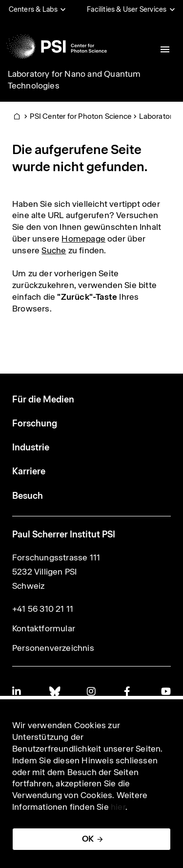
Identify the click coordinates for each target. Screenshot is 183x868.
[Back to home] (57, 46)
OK (88, 839)
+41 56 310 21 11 (43, 609)
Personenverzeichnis (53, 648)
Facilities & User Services (127, 9)
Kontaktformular (44, 628)
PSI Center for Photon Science (81, 116)
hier (118, 807)
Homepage (83, 239)
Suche (54, 250)
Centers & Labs (33, 9)
